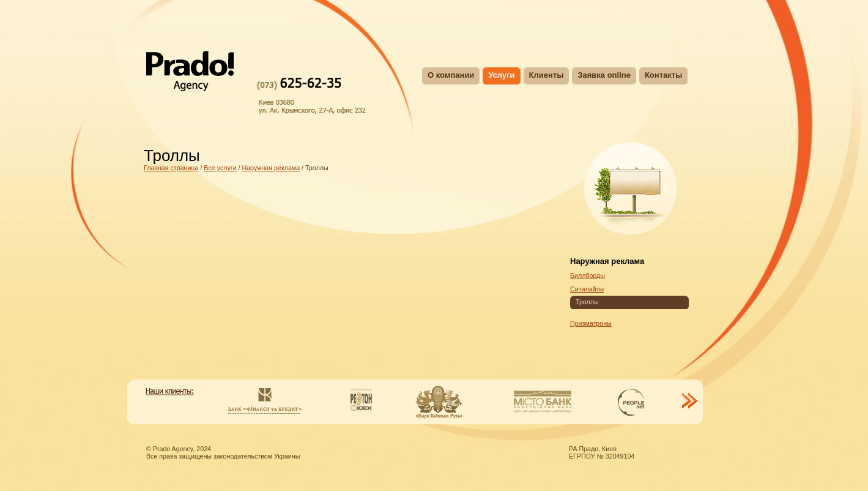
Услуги (501, 75)
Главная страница (171, 168)
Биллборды (588, 275)
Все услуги (220, 168)
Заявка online (604, 75)
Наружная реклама (271, 168)
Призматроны (591, 323)
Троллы (587, 302)
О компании (451, 75)
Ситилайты (587, 289)
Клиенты (547, 75)
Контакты (663, 75)
